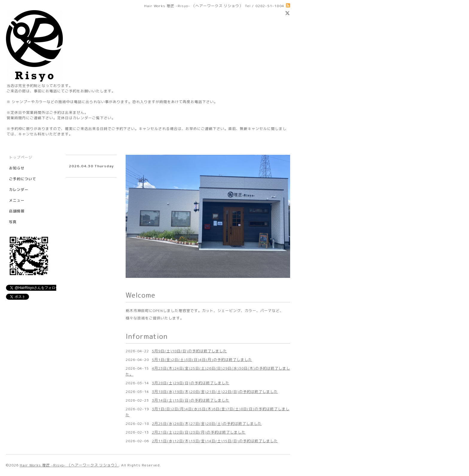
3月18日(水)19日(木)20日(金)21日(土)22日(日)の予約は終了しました (215, 392)
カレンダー (19, 190)
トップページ (21, 157)
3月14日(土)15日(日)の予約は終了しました (191, 400)
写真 (13, 222)
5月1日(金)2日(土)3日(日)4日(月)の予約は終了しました (202, 360)
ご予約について (23, 179)
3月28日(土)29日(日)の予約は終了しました (191, 383)
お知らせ (17, 168)
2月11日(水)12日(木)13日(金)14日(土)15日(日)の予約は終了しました (215, 441)
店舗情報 (17, 211)
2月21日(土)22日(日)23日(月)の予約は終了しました (199, 432)
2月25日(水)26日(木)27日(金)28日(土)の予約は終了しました (207, 424)
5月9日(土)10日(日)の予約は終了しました (189, 351)
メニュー (17, 200)
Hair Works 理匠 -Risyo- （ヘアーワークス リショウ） (69, 465)
